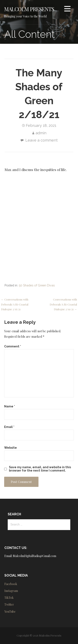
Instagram (11, 591)
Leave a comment (41, 140)
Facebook (11, 584)
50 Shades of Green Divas (37, 285)
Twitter (9, 604)
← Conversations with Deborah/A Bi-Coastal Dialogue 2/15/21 (15, 304)
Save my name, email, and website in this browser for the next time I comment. (40, 469)
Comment (13, 346)
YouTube (10, 612)
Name (10, 406)
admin (41, 133)
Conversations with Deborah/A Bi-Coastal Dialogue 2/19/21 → (63, 304)
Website (11, 448)
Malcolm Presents (29, 9)
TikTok (9, 598)
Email (9, 427)
